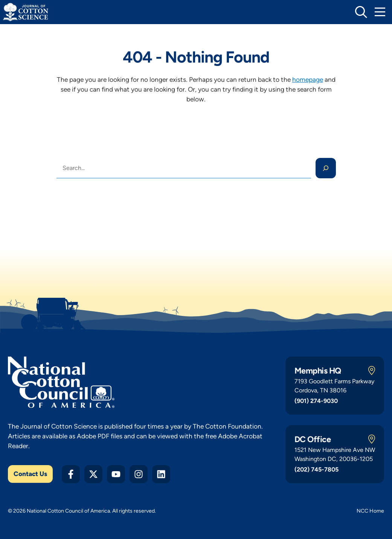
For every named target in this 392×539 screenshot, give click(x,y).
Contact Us (30, 474)
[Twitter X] (93, 474)
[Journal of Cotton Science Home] (26, 12)
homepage (308, 80)
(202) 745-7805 (316, 469)
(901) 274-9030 (316, 401)
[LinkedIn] (161, 474)
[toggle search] (361, 12)
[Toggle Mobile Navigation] (380, 12)
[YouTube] (116, 474)
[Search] (326, 168)
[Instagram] (139, 474)
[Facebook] (71, 474)
